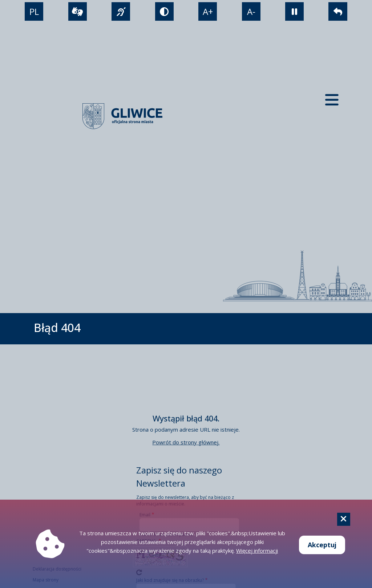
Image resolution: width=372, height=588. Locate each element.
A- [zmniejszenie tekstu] (251, 11)
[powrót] (338, 11)
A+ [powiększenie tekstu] (208, 11)
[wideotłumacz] (78, 11)
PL (34, 11)
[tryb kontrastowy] (164, 11)
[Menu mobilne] (332, 100)
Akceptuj (322, 545)
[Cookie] (344, 519)
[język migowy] (121, 11)
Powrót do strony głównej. (186, 442)
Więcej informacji (257, 551)
